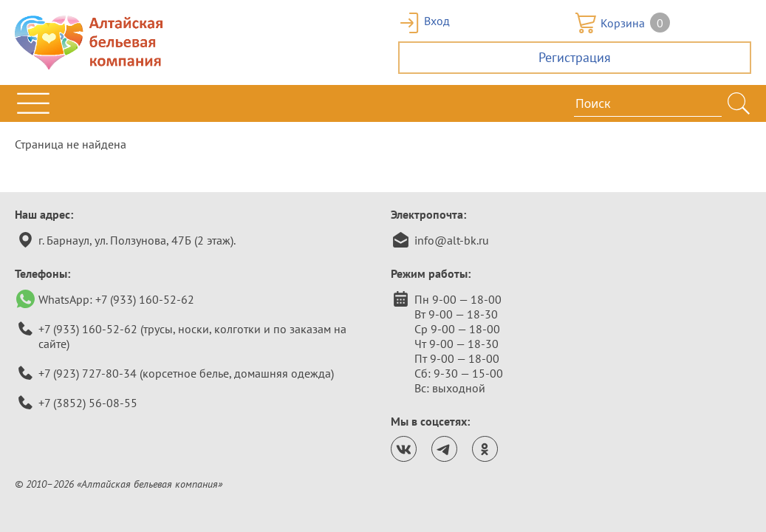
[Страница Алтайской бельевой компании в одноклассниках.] (485, 449)
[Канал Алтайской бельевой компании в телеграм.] (444, 449)
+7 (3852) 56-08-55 (88, 403)
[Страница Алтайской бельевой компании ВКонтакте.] (404, 449)
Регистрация (575, 57)
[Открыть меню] (33, 103)
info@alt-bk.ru (452, 240)
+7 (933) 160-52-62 (145, 299)
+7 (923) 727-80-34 (88, 373)
